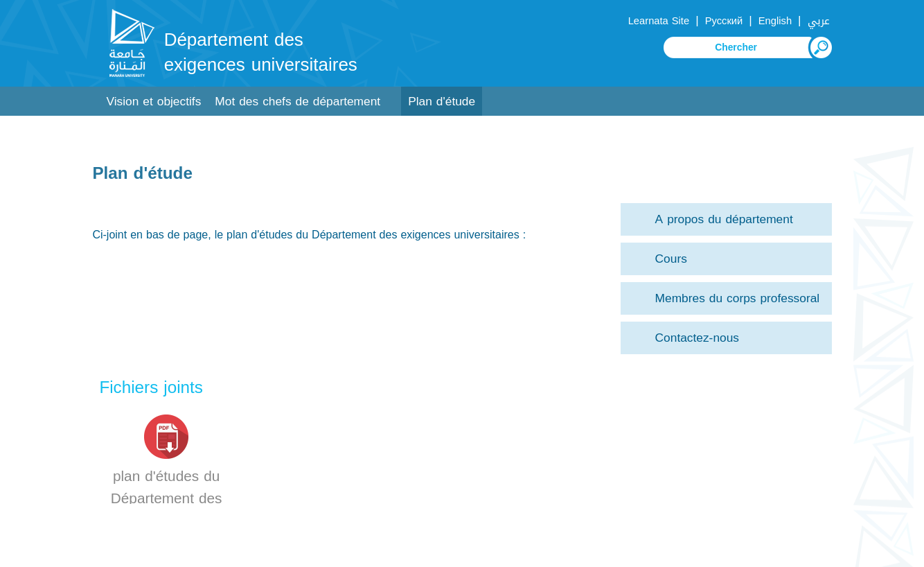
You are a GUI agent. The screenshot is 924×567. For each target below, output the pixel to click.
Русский (724, 21)
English (775, 21)
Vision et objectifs (153, 102)
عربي (819, 21)
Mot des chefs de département (297, 102)
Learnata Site (659, 21)
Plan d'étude (442, 102)
